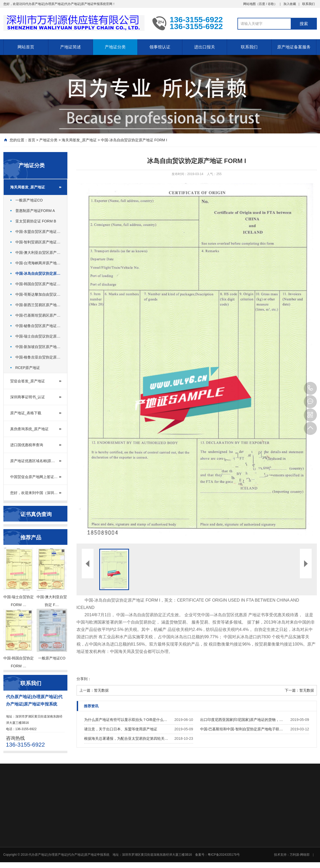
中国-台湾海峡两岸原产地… (38, 263)
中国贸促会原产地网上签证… (34, 477)
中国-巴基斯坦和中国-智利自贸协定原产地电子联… (242, 729)
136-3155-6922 (310, 388)
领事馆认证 (160, 47)
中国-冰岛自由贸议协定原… (38, 273)
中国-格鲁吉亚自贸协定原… (38, 357)
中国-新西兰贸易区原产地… (38, 305)
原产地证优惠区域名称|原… (33, 461)
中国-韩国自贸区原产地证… (38, 284)
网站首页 (26, 47)
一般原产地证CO (29, 200)
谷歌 (271, 4)
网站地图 (249, 4)
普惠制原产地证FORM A (35, 211)
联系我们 (309, 4)
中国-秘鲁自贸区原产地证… (38, 326)
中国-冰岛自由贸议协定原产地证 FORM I (134, 140)
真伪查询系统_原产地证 (30, 429)
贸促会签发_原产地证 (28, 381)
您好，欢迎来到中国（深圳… (34, 493)
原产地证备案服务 (294, 47)
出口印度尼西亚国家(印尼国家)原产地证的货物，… (242, 720)
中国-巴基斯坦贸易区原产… (38, 315)
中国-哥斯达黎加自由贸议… (38, 294)
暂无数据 (101, 690)
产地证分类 (115, 47)
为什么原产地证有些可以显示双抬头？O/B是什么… (126, 720)
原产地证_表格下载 (26, 413)
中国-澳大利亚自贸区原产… (38, 253)
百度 (262, 4)
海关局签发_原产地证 (79, 140)
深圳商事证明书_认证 (28, 397)
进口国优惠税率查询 (27, 445)
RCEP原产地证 (28, 368)
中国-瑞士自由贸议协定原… (38, 336)
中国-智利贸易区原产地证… (38, 242)
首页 (32, 140)
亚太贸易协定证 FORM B (36, 221)
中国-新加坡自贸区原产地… (38, 347)
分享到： (84, 679)
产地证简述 (71, 47)
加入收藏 (290, 4)
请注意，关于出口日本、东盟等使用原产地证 (121, 729)
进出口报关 (205, 47)
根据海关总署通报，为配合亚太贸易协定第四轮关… (126, 738)
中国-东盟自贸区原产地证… (38, 232)
